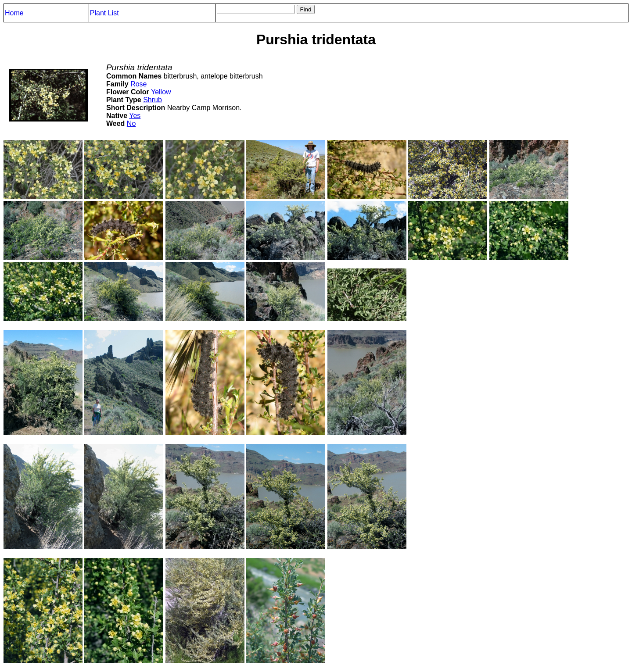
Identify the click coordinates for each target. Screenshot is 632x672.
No (131, 123)
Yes (135, 116)
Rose (138, 84)
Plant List (104, 13)
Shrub (153, 100)
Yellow (161, 92)
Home (14, 13)
